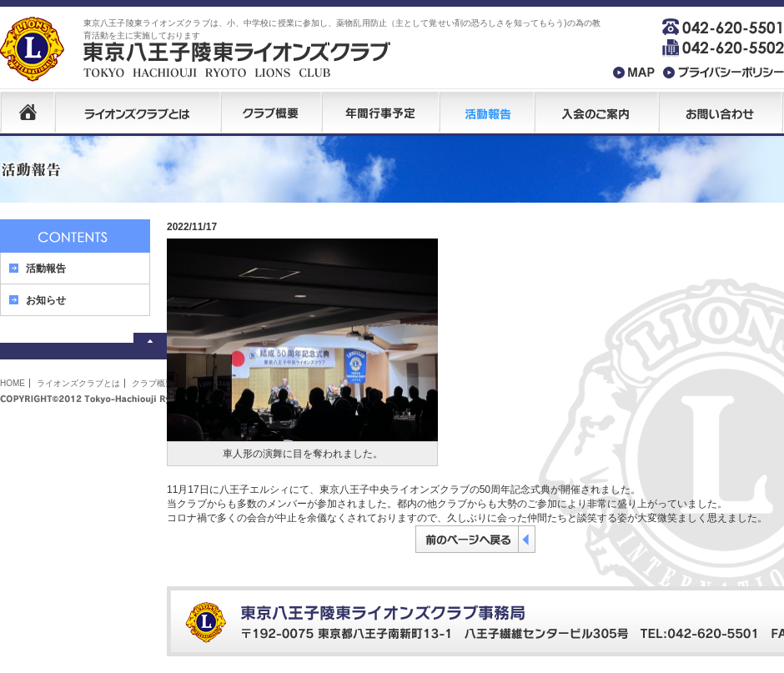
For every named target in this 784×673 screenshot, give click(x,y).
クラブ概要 (153, 383)
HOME (13, 383)
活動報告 (46, 269)
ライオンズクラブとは (78, 383)
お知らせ (46, 300)
